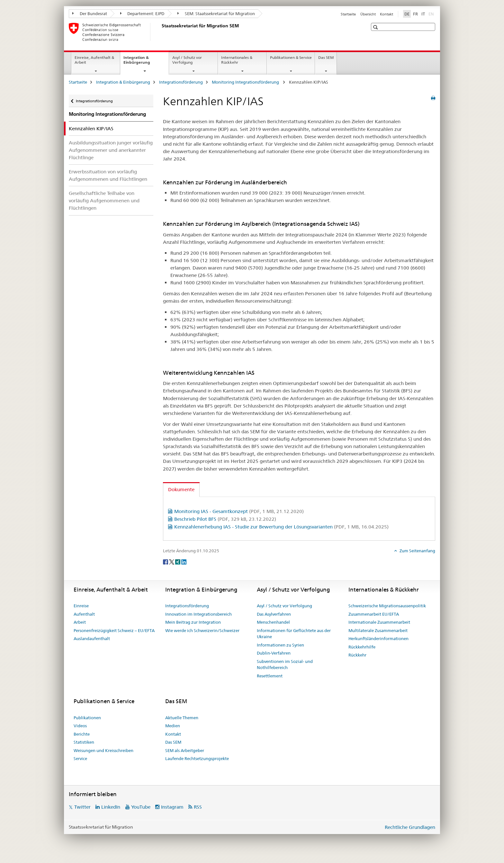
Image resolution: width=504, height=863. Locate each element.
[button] (376, 27)
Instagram (172, 807)
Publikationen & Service (291, 57)
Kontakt (387, 14)
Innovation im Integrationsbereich (198, 614)
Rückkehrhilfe (362, 647)
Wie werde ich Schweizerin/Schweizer (202, 630)
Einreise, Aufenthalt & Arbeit (94, 60)
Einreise (81, 606)
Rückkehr (357, 655)
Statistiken (84, 742)
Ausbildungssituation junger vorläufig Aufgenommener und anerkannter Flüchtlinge (111, 150)
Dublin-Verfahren (274, 653)
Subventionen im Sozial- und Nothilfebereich (285, 665)
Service (80, 758)
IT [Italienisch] (423, 14)
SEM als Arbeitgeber (185, 750)
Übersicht (368, 14)
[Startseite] (160, 32)
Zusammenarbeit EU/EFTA (374, 614)
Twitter (82, 807)
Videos (80, 726)
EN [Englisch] (432, 14)
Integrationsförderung (181, 82)
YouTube (141, 807)
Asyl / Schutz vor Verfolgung (187, 60)
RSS (198, 807)
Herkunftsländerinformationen (378, 638)
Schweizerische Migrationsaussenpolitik (387, 606)
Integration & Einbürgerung (144, 62)
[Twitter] (172, 561)
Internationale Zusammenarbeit (379, 622)
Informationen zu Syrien (280, 645)
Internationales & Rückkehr (237, 60)
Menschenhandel (273, 622)
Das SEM (326, 57)
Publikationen (87, 718)
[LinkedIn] (184, 561)
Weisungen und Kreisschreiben (104, 750)
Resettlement (270, 676)
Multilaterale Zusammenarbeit (378, 630)
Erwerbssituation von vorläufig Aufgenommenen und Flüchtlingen (108, 175)
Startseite (348, 14)
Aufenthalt (84, 614)
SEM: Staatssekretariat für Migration (216, 14)
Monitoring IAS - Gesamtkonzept (239, 511)
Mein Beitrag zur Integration (193, 622)
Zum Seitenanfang (417, 551)
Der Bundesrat (90, 14)
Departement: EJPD (142, 14)
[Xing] (178, 561)
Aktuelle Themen (182, 718)
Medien (173, 726)
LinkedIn (111, 807)
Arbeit (80, 622)
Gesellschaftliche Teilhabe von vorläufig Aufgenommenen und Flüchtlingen (104, 201)
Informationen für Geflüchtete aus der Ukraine (294, 634)
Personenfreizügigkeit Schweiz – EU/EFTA (114, 630)
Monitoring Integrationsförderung (246, 82)
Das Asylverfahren (274, 614)
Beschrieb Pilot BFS (225, 519)
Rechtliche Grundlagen (410, 827)
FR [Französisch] (415, 14)
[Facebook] (166, 561)
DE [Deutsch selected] (407, 14)
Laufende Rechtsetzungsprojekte (197, 758)
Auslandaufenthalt (92, 638)
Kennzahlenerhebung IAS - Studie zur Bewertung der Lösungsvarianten (281, 527)
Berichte (82, 734)
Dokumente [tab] (181, 489)
